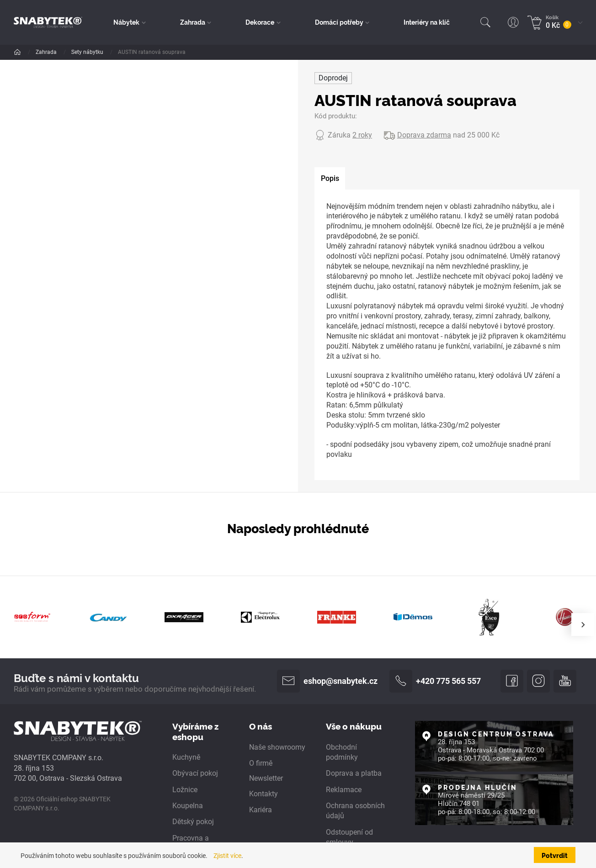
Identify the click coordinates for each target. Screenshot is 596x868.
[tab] (330, 179)
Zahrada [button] (193, 22)
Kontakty (263, 794)
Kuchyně (186, 757)
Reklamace (344, 790)
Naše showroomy (277, 747)
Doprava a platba (354, 773)
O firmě (261, 763)
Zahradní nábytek (94, 52)
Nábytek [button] (126, 22)
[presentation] (583, 625)
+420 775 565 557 (435, 681)
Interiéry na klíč (427, 22)
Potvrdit (555, 855)
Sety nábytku (146, 52)
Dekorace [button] (260, 22)
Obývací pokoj (195, 773)
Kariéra (261, 810)
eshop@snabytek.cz (327, 681)
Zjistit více (227, 856)
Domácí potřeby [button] (339, 22)
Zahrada (47, 52)
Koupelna (188, 806)
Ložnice (185, 790)
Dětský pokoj (193, 822)
